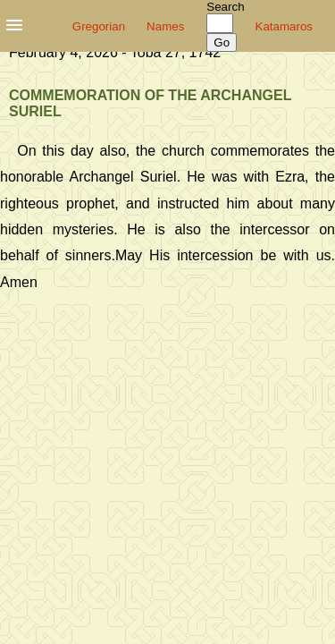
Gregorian (99, 26)
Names (165, 26)
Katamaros (284, 26)
